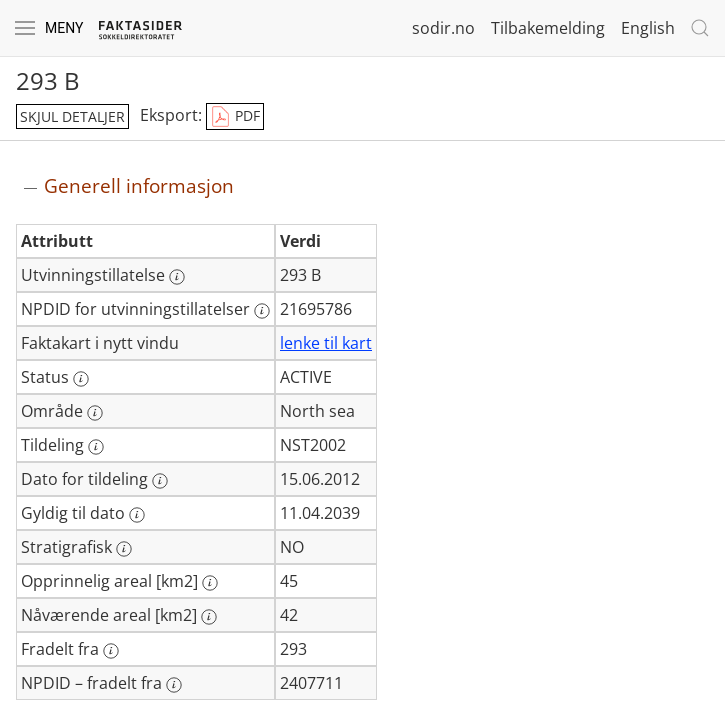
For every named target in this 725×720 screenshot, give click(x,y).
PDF (235, 117)
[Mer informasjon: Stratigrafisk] (124, 549)
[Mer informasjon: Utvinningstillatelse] (177, 277)
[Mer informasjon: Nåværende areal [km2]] (209, 617)
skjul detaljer (72, 116)
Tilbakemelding (548, 28)
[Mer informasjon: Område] (95, 413)
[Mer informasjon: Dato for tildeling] (160, 481)
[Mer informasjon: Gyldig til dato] (137, 515)
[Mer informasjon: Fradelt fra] (111, 651)
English (648, 28)
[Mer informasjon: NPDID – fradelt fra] (174, 685)
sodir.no (443, 28)
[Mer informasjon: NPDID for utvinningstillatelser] (262, 311)
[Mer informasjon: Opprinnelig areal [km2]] (210, 583)
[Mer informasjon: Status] (81, 379)
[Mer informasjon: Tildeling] (96, 447)
